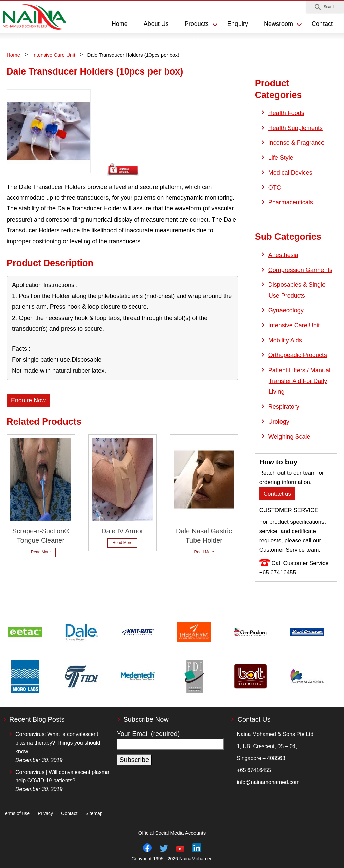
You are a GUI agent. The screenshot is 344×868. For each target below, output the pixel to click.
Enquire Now (28, 400)
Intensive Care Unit (54, 55)
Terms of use (16, 813)
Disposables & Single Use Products (297, 290)
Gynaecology (286, 310)
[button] (325, 7)
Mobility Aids (285, 340)
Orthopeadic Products (298, 355)
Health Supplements (296, 128)
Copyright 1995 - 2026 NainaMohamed (172, 859)
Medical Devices (290, 173)
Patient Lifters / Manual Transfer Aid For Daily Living (299, 381)
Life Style (281, 158)
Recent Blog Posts (37, 719)
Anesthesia (283, 255)
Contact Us (254, 719)
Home (13, 55)
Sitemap (94, 813)
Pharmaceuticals (291, 202)
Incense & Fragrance (296, 143)
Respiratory (284, 407)
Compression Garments (300, 270)
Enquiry (238, 24)
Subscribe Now (146, 719)
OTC (275, 188)
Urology (279, 422)
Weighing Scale (289, 437)
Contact (322, 24)
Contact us (277, 494)
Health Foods (286, 113)
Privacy (45, 813)
